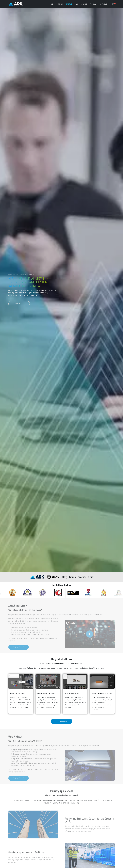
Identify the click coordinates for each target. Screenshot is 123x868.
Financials (93, 4)
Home (51, 4)
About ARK (59, 4)
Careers (84, 4)
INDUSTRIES (15, 274)
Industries (69, 4)
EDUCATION (22, 274)
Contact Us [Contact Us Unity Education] (19, 304)
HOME (10, 274)
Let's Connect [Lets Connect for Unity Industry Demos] (61, 721)
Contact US (103, 4)
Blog (77, 4)
